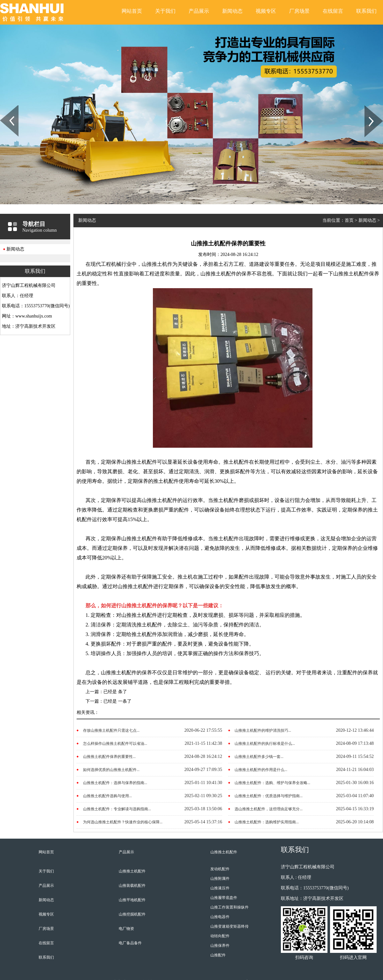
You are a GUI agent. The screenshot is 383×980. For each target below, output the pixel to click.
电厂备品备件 (130, 943)
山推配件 (218, 955)
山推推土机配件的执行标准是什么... (265, 744)
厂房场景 (299, 11)
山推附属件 (220, 879)
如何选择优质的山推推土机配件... (111, 770)
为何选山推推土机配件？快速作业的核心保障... (123, 822)
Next (368, 108)
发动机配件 (220, 869)
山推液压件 (220, 888)
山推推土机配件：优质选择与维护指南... (269, 796)
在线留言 (333, 11)
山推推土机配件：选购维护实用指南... (267, 822)
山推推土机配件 (132, 871)
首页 (349, 220)
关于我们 (165, 11)
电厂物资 (126, 929)
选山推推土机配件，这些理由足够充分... (269, 809)
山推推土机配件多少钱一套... (259, 757)
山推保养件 (220, 946)
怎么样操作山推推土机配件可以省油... (115, 744)
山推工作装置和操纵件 (229, 907)
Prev (4, 108)
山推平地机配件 (132, 900)
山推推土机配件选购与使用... (107, 796)
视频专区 (266, 11)
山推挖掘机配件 (132, 914)
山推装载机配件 (132, 886)
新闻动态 (232, 11)
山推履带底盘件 (224, 898)
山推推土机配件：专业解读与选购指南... (117, 809)
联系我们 (366, 11)
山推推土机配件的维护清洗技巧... (263, 730)
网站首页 (132, 11)
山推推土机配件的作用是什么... (261, 770)
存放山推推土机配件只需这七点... (111, 730)
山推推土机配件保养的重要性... (109, 757)
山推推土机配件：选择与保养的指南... (115, 783)
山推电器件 (220, 917)
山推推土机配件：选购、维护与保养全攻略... (272, 783)
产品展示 (199, 11)
